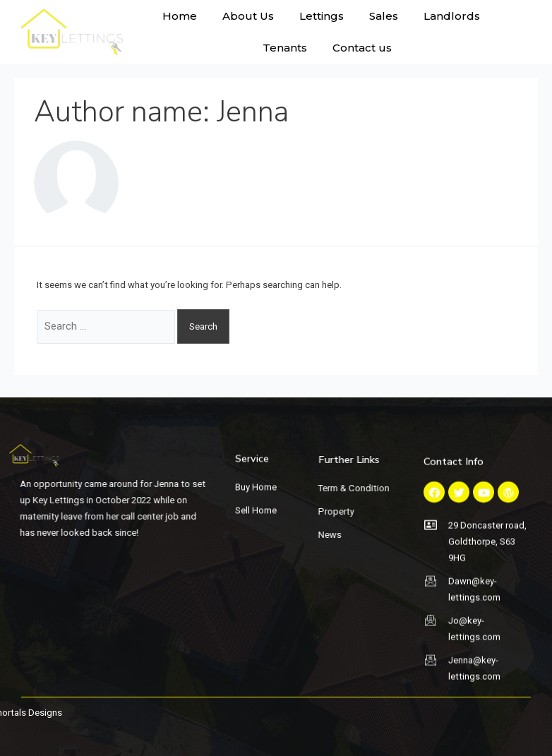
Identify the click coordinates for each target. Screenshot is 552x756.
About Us (248, 16)
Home (180, 16)
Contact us (362, 48)
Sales (384, 16)
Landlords (452, 16)
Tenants (285, 48)
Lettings (322, 16)
